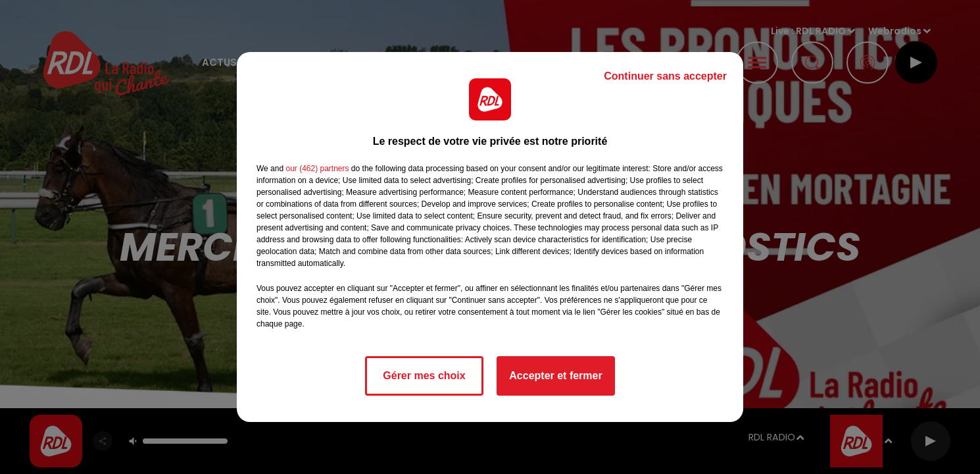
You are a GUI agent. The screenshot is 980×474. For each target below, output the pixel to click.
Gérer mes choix (424, 376)
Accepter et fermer (555, 376)
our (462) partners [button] (317, 169)
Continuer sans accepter (665, 76)
